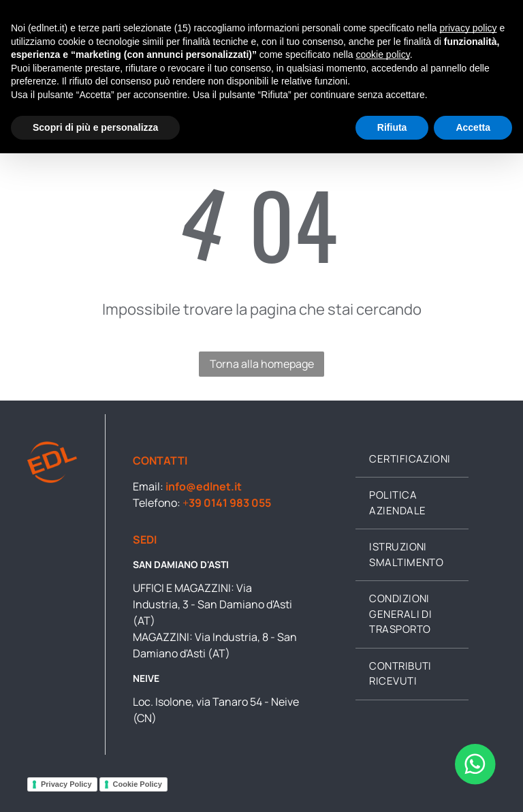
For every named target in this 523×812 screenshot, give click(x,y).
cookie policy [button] (383, 54)
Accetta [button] (473, 127)
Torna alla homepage (262, 364)
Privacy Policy (66, 784)
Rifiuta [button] (392, 127)
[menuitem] (412, 460)
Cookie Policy (138, 784)
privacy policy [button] (469, 28)
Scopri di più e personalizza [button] (95, 127)
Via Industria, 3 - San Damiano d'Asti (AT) (212, 604)
